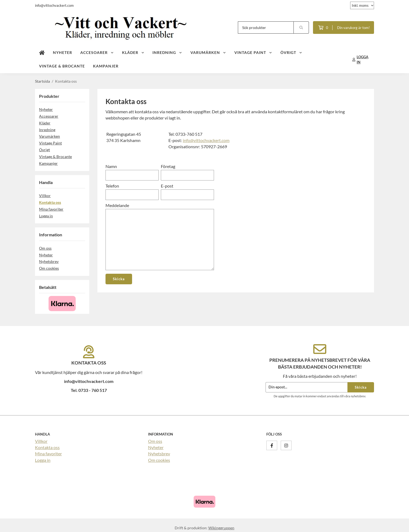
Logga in (46, 216)
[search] (301, 28)
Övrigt (291, 52)
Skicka (361, 387)
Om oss (45, 248)
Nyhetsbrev (49, 261)
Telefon (112, 186)
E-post (167, 186)
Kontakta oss (50, 202)
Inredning (167, 52)
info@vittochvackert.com (206, 140)
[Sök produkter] (266, 28)
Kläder (133, 52)
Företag (168, 166)
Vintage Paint (253, 52)
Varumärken (208, 52)
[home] (42, 53)
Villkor (45, 196)
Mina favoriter (51, 209)
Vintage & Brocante (62, 66)
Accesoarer (97, 52)
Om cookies (49, 268)
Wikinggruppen (221, 528)
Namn (111, 166)
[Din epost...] (306, 387)
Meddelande (117, 205)
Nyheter (63, 52)
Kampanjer (106, 66)
